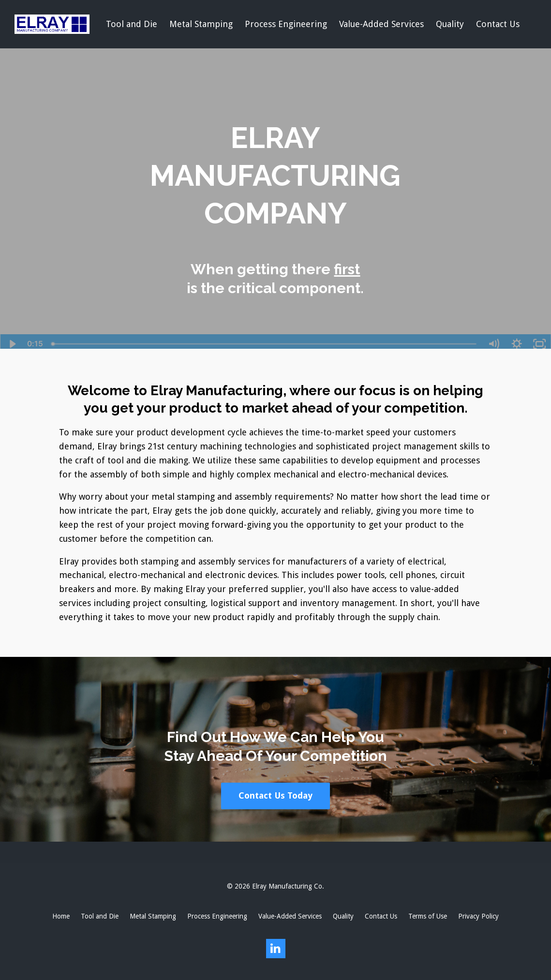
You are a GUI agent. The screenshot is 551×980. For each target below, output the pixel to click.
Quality (450, 24)
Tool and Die (132, 24)
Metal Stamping (201, 24)
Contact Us (498, 24)
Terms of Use (428, 916)
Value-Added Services (381, 24)
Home (61, 916)
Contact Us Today (275, 795)
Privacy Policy (478, 916)
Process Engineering (286, 24)
